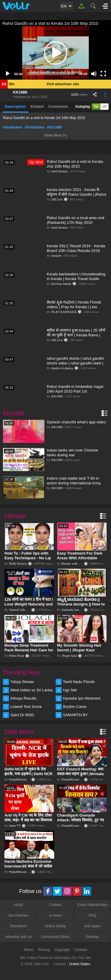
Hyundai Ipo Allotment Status (82, 699)
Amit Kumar (59, 171)
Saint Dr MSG (22, 715)
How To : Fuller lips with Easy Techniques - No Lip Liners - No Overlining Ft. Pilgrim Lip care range (28, 560)
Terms (29, 950)
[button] (56, 53)
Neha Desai (17, 656)
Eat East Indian (61, 284)
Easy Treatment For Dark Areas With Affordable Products (80, 558)
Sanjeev (57, 256)
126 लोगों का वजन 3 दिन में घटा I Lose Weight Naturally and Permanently (29, 604)
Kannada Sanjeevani (75, 610)
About (18, 905)
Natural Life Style (21, 610)
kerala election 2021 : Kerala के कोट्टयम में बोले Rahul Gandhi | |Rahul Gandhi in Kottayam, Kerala (76, 194)
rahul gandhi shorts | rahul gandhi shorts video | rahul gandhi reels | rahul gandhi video (75, 363)
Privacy (44, 950)
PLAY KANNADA (64, 312)
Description (15, 106)
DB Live (57, 199)
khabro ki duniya (63, 368)
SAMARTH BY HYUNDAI (75, 715)
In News (55, 915)
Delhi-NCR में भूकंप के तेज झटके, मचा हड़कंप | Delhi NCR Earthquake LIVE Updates (28, 774)
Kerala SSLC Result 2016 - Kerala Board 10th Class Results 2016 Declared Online (76, 251)
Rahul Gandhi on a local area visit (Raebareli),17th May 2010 (75, 220)
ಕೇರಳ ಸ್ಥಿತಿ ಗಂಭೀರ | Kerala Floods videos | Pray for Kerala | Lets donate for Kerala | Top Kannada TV (77, 307)
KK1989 (20, 92)
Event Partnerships (92, 905)
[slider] (51, 74)
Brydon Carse (75, 707)
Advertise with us (18, 937)
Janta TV (15, 825)
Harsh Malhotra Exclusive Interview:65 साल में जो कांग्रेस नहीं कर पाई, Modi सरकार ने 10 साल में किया (28, 869)
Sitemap (92, 937)
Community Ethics (55, 937)
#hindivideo (34, 127)
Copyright (62, 950)
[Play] (8, 74)
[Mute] (94, 74)
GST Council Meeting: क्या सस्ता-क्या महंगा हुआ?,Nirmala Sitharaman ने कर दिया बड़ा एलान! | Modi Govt (81, 776)
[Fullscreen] (103, 74)
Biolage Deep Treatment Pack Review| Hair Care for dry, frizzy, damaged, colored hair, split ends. (29, 652)
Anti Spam (92, 926)
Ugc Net (70, 690)
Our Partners (18, 915)
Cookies (81, 950)
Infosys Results (23, 698)
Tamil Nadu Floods (79, 682)
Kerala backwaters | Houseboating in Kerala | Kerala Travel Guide (76, 276)
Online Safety (55, 926)
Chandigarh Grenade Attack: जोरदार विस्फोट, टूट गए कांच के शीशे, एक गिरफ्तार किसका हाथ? (81, 822)
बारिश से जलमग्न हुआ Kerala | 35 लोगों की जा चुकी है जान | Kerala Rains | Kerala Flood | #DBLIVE (76, 335)
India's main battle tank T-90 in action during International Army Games (74, 483)
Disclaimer (18, 926)
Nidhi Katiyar (18, 563)
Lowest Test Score (26, 707)
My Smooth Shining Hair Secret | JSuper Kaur (79, 648)
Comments (58, 106)
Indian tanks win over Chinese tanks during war (72, 453)
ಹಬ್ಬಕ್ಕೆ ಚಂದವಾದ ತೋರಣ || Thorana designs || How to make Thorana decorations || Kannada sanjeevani (82, 607)
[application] (55, 53)
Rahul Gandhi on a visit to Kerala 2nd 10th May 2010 (75, 164)
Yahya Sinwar (22, 682)
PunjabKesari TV (20, 779)
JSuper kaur (69, 656)
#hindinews (13, 127)
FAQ (92, 915)
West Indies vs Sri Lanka (32, 690)
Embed (37, 106)
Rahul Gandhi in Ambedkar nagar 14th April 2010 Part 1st (75, 389)
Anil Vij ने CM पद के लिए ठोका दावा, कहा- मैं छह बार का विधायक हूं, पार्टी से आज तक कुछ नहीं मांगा (28, 820)
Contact (55, 905)
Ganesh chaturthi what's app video (76, 422)
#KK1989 (54, 127)
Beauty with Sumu (74, 563)
